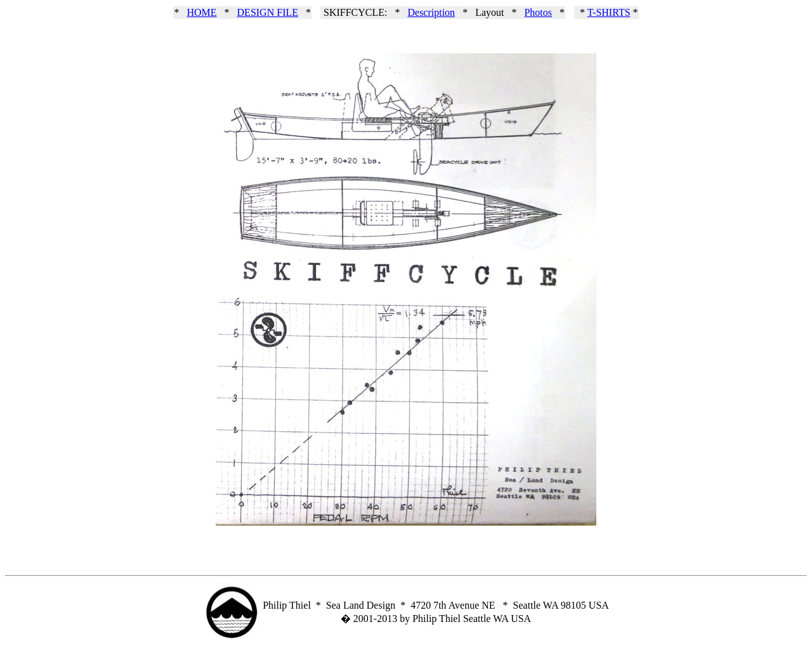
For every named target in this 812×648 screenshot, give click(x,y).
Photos (538, 12)
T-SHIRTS (609, 12)
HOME (201, 12)
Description (431, 12)
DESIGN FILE (268, 12)
